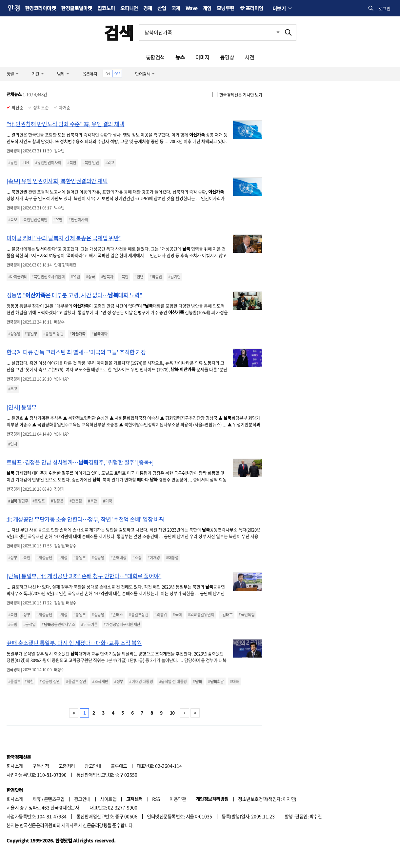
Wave (191, 8)
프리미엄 (254, 8)
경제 (148, 8)
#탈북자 (107, 277)
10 (172, 713)
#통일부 (31, 334)
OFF (117, 74)
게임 (207, 8)
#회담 (216, 681)
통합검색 (155, 57)
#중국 (90, 277)
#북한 (72, 163)
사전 (249, 57)
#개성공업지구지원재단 (122, 624)
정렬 (10, 74)
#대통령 (172, 558)
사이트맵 (108, 799)
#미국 (107, 501)
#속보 (13, 220)
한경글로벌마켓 (76, 8)
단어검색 (143, 74)
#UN (25, 163)
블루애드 (119, 766)
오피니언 (129, 8)
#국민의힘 (247, 615)
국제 (176, 8)
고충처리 (67, 766)
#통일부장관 (139, 615)
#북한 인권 (91, 163)
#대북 (234, 681)
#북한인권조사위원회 (48, 277)
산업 (162, 8)
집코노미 (106, 8)
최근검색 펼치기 (273, 32)
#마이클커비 (18, 277)
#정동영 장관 (50, 681)
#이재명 (154, 558)
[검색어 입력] (210, 32)
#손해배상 (118, 558)
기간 (36, 74)
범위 (61, 74)
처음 (74, 713)
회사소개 (15, 766)
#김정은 (57, 501)
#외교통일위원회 (201, 615)
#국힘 (13, 624)
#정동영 (14, 334)
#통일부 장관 (53, 334)
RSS (156, 799)
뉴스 (180, 57)
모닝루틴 (226, 8)
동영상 (227, 57)
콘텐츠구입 (54, 799)
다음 (185, 713)
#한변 (139, 277)
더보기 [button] (279, 8)
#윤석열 (30, 624)
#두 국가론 (89, 624)
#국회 (177, 615)
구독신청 (41, 766)
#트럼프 (39, 501)
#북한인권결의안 (34, 220)
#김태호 (227, 615)
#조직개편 (100, 681)
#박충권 (156, 277)
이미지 (202, 57)
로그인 (385, 8)
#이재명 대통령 (141, 681)
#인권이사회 (78, 220)
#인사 (13, 444)
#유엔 (13, 163)
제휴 (37, 799)
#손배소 (117, 615)
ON (108, 74)
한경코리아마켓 (40, 8)
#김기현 (174, 277)
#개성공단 (44, 558)
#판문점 (76, 501)
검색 (119, 32)
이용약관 (178, 799)
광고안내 (93, 766)
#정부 (13, 558)
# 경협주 (18, 501)
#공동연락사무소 (58, 624)
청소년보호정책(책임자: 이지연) (267, 799)
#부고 (13, 389)
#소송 (137, 558)
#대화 (100, 334)
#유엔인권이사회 (48, 163)
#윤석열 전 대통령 (173, 681)
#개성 (63, 558)
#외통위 (161, 615)
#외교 (110, 163)
